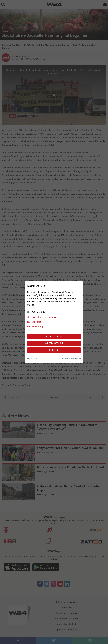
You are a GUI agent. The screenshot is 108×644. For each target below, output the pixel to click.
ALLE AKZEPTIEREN (54, 336)
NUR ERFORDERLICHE (54, 343)
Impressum (32, 359)
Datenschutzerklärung (72, 359)
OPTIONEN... (54, 350)
